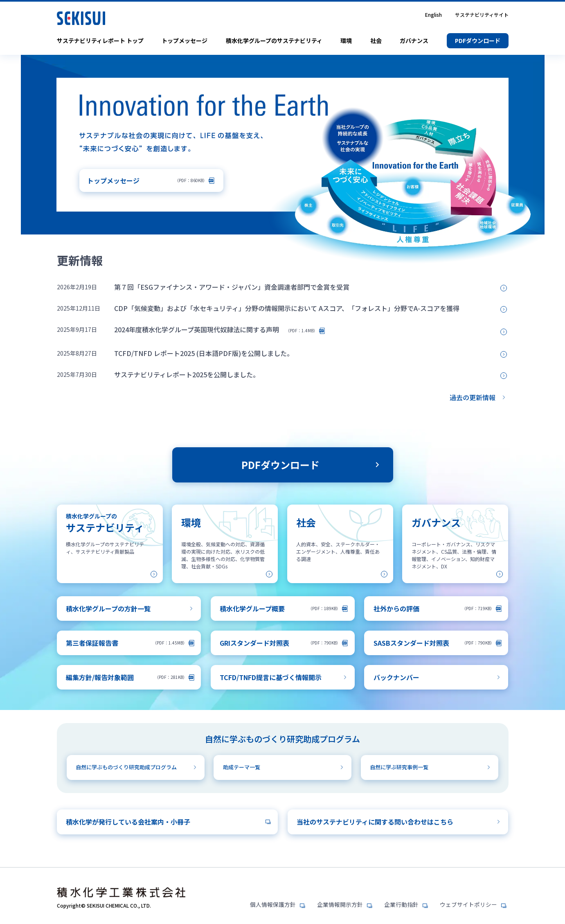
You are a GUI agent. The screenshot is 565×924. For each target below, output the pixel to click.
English (433, 15)
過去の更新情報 (473, 397)
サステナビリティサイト (482, 15)
